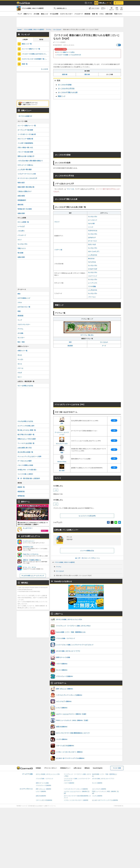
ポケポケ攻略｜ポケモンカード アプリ (103, 779)
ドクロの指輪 (92, 286)
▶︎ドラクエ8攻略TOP (25, 116)
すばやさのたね (93, 231)
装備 (19, 311)
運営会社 (87, 768)
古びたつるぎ (92, 244)
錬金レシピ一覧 (27, 44)
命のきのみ (91, 259)
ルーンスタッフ (93, 220)
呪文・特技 (21, 342)
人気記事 (25, 40)
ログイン (119, 3)
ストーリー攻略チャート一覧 (31, 49)
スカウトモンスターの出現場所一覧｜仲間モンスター (35, 59)
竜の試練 (20, 253)
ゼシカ (20, 364)
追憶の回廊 (109, 14)
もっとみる (45, 69)
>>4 (56, 490)
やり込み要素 (54, 14)
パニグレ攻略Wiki (97, 796)
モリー (20, 377)
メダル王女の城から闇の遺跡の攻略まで (30, 161)
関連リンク (62, 96)
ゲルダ (20, 373)
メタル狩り (21, 231)
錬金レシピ (45, 14)
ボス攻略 (36, 14)
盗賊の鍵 (65, 74)
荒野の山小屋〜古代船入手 (26, 156)
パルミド (57, 222)
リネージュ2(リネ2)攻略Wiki (44, 800)
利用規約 (38, 768)
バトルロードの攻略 (62, 55)
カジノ (20, 240)
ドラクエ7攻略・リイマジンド (45, 779)
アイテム (59, 567)
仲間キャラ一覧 (22, 351)
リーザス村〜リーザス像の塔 (27, 134)
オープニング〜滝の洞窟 (25, 130)
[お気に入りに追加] (94, 8)
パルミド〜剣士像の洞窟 (25, 152)
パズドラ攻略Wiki (69, 783)
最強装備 (87, 14)
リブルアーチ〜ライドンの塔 (27, 174)
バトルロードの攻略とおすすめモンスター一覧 (35, 54)
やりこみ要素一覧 (23, 222)
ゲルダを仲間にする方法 (25, 421)
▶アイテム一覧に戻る (87, 329)
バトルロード (79, 14)
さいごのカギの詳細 (65, 85)
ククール (20, 368)
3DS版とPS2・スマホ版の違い (27, 470)
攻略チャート (28, 14)
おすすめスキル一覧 (24, 307)
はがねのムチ (92, 238)
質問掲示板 (21, 496)
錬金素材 (70, 346)
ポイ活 (88, 3)
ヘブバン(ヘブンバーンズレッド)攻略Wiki (76, 789)
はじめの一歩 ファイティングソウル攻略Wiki (105, 800)
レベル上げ (21, 226)
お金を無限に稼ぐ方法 (25, 448)
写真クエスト (118, 14)
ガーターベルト (93, 241)
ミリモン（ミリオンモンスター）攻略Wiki (76, 800)
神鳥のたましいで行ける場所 (27, 439)
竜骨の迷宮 (21, 183)
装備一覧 (95, 14)
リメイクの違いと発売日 (25, 474)
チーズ (104, 346)
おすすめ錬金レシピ (24, 298)
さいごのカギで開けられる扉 (68, 92)
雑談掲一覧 (21, 487)
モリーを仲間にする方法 (25, 386)
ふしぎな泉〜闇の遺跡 (25, 169)
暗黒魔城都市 (22, 200)
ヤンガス (20, 359)
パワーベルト (92, 297)
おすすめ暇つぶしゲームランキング (34, 576)
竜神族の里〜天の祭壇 (25, 209)
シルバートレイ (93, 276)
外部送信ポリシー (65, 768)
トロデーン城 (58, 250)
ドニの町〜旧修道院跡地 (25, 143)
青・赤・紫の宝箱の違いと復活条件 (29, 478)
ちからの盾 (91, 224)
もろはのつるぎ (93, 269)
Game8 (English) (98, 768)
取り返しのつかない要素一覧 (27, 430)
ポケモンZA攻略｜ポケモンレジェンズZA (48, 774)
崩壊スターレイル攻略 (42, 783)
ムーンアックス (93, 283)
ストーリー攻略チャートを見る (66, 52)
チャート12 (70, 189)
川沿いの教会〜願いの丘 (25, 148)
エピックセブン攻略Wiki (99, 789)
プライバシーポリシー (51, 768)
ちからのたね (92, 262)
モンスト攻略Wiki (97, 783)
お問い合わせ (77, 768)
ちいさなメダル (93, 217)
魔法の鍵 (87, 74)
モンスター (21, 338)
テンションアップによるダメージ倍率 (29, 456)
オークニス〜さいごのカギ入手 (27, 178)
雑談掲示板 (21, 492)
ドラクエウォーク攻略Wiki (43, 785)
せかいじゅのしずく (94, 251)
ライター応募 (117, 768)
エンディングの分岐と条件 (26, 426)
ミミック (91, 227)
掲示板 (41, 40)
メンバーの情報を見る (87, 551)
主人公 (20, 355)
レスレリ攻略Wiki (41, 791)
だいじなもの (104, 342)
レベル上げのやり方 (75, 55)
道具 (70, 342)
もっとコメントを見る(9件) (87, 516)
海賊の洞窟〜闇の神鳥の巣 (26, 187)
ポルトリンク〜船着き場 (25, 139)
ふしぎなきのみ (93, 255)
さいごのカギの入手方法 (66, 89)
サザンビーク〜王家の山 (25, 165)
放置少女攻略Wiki (41, 796)
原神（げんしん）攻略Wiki (43, 789)
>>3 (56, 504)
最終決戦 (20, 205)
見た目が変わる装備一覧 (25, 452)
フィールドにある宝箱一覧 (26, 443)
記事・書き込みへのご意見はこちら (87, 558)
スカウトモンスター (66, 14)
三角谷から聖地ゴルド (25, 191)
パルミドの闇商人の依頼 (25, 465)
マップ (20, 14)
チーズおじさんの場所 (25, 461)
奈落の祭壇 (21, 196)
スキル (101, 14)
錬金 (19, 294)
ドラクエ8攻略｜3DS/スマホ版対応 (65, 562)
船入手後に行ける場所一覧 (26, 435)
